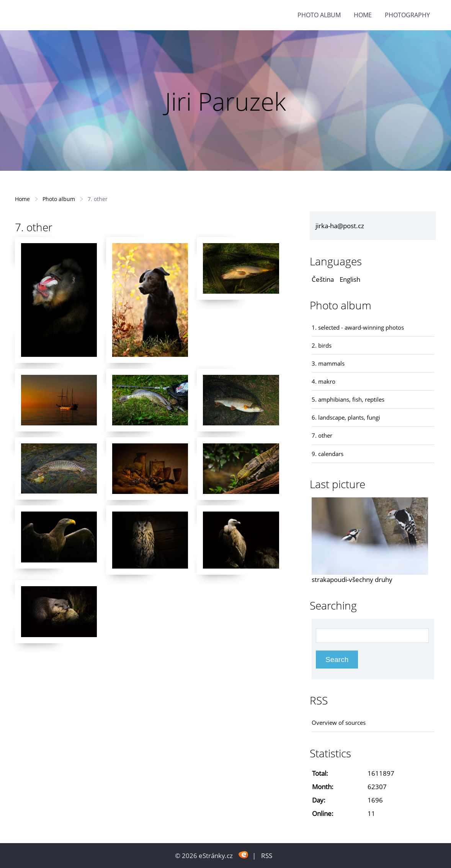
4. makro (324, 381)
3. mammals (328, 363)
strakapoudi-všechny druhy (352, 579)
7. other (322, 435)
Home (363, 15)
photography (407, 15)
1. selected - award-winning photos (358, 327)
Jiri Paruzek (225, 101)
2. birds (322, 345)
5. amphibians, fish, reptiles (348, 399)
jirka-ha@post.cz (340, 226)
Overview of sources (339, 723)
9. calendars (328, 454)
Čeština (323, 279)
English (350, 279)
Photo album (319, 15)
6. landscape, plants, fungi (346, 417)
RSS (267, 856)
